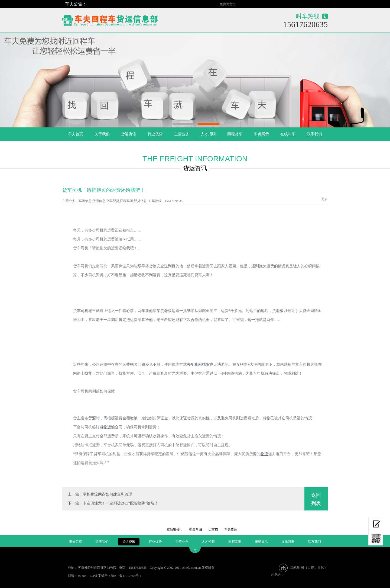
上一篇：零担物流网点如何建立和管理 (100, 494)
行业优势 (155, 134)
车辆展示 (261, 134)
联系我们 (314, 134)
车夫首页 (76, 134)
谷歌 (321, 568)
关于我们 (102, 134)
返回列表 (316, 499)
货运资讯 (129, 134)
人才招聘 (208, 134)
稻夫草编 (196, 529)
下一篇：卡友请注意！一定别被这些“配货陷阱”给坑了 (113, 503)
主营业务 (182, 134)
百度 (311, 568)
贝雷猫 (213, 529)
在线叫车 (288, 134)
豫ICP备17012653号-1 (126, 576)
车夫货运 (231, 529)
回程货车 (235, 134)
